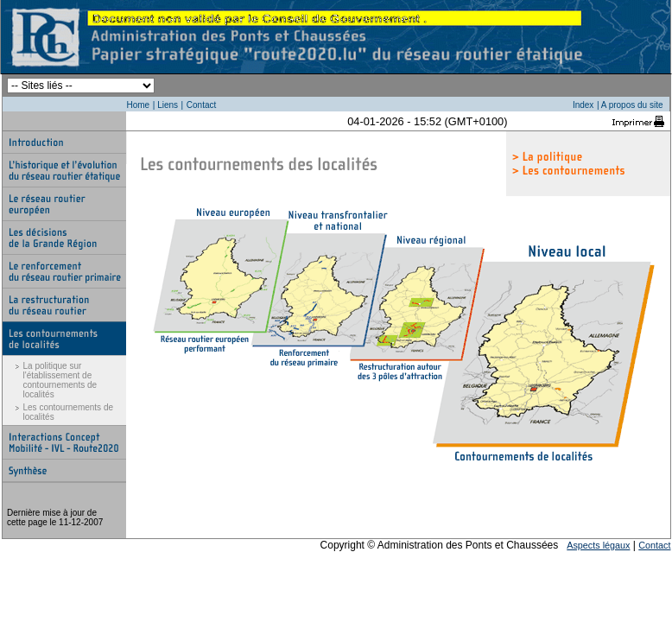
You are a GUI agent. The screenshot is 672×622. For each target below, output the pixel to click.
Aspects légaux (598, 545)
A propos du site (632, 105)
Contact (201, 105)
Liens (168, 105)
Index (583, 105)
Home (139, 105)
